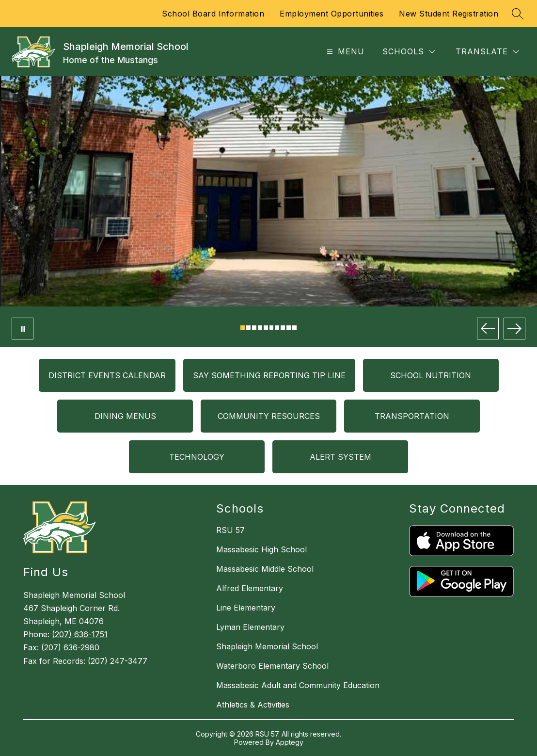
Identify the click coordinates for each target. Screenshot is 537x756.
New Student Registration (449, 14)
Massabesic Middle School (265, 569)
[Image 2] (248, 328)
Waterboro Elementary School (272, 666)
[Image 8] (283, 328)
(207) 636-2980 (70, 647)
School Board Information (213, 14)
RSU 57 (230, 530)
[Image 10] (294, 328)
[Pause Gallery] (23, 329)
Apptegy (290, 742)
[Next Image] (514, 329)
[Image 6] (272, 328)
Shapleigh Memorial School (267, 646)
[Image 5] (266, 328)
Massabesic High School (261, 549)
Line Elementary (246, 608)
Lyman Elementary (250, 627)
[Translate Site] (487, 52)
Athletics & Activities (253, 705)
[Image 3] (254, 328)
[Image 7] (277, 328)
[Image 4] (260, 328)
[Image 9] (289, 328)
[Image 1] (243, 328)
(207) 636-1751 (80, 634)
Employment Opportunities (332, 14)
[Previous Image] (488, 329)
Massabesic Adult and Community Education (298, 685)
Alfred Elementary (250, 588)
